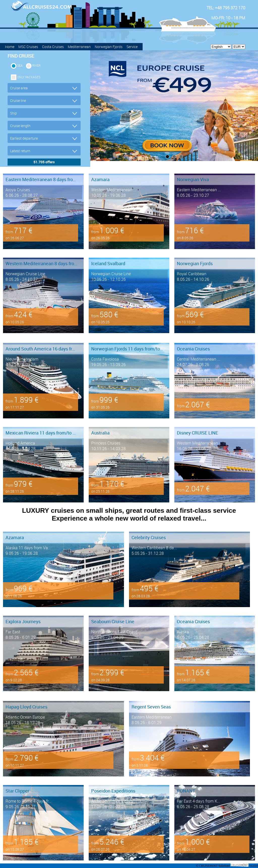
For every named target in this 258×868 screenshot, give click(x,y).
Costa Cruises (53, 47)
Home (10, 47)
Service (132, 47)
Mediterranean (79, 47)
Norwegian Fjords (109, 47)
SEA (20, 65)
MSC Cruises (28, 47)
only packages (29, 77)
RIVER (36, 65)
